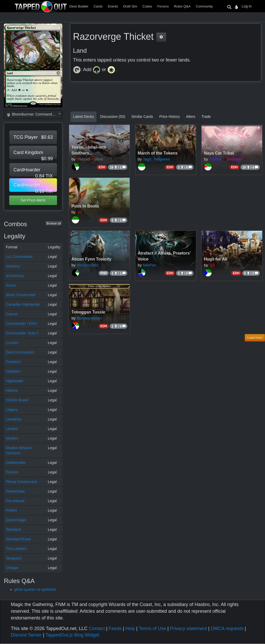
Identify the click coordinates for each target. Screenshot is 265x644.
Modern (12, 438)
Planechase (15, 491)
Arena (11, 285)
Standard (13, 530)
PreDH (11, 510)
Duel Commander (20, 352)
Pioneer (12, 472)
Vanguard (14, 558)
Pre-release (15, 501)
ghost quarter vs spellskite (35, 589)
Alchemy (13, 266)
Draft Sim (130, 6)
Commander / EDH (21, 324)
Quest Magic (16, 520)
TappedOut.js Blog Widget (72, 635)
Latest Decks (83, 117)
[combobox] (33, 114)
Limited (12, 429)
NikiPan (150, 265)
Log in (247, 6)
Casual (12, 314)
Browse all (54, 224)
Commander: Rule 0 (22, 333)
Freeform (13, 362)
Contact (97, 628)
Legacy (12, 410)
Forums (163, 6)
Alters (191, 117)
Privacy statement (189, 628)
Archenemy (15, 276)
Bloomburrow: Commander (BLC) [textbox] (34, 114)
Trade (206, 117)
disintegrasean (89, 318)
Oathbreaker (16, 463)
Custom (12, 343)
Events (113, 6)
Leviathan (14, 419)
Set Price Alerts (33, 200)
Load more (255, 338)
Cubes (147, 6)
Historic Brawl (17, 400)
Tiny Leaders (16, 549)
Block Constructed (21, 295)
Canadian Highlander (23, 304)
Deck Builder (79, 6)
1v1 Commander (19, 257)
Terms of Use (152, 628)
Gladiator (13, 371)
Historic (12, 390)
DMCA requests (227, 628)
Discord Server (26, 635)
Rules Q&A (182, 6)
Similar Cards (142, 117)
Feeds (115, 628)
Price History (169, 117)
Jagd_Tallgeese (156, 159)
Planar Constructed (21, 482)
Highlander (15, 381)
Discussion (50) (113, 117)
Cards (98, 6)
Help (130, 628)
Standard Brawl (18, 539)
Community (204, 6)
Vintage (12, 568)
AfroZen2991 (88, 265)
